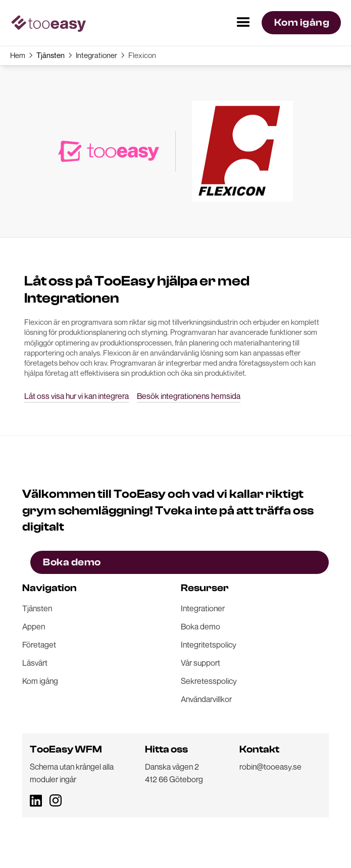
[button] (243, 23)
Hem (18, 55)
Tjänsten (51, 55)
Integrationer (96, 55)
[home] (48, 23)
